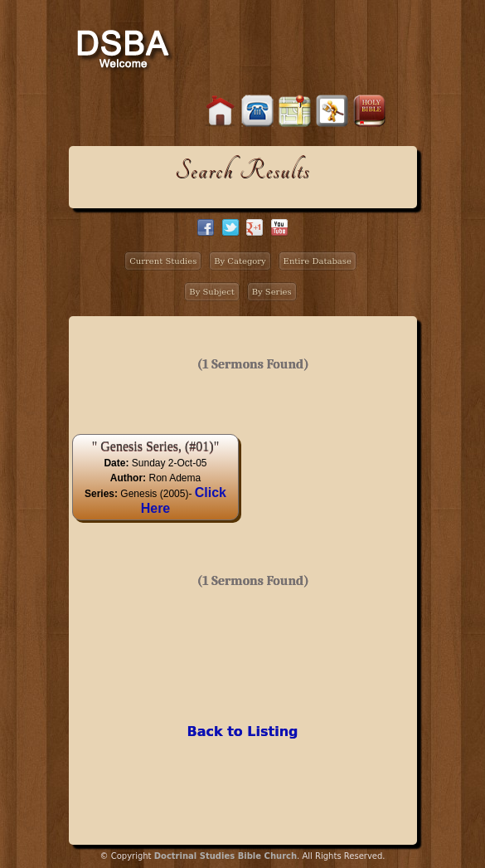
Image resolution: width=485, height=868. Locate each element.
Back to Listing (242, 731)
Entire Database (318, 261)
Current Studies (163, 261)
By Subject (212, 292)
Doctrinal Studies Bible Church (226, 856)
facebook (206, 227)
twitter (230, 227)
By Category (240, 261)
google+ (255, 227)
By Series (272, 292)
